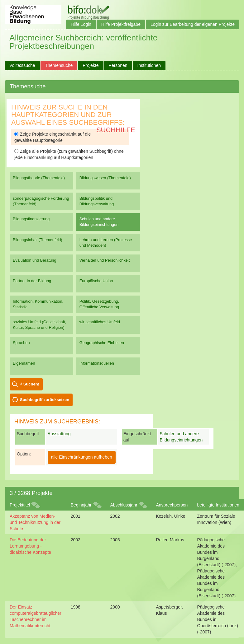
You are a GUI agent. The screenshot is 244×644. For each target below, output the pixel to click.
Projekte (91, 65)
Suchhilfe (116, 130)
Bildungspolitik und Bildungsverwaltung (97, 201)
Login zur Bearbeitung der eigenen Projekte (193, 24)
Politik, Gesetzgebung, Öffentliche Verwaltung (99, 304)
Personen (118, 65)
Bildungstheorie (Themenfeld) (39, 178)
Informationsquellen (97, 363)
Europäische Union (96, 281)
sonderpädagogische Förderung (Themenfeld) (41, 201)
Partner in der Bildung (32, 281)
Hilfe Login (81, 24)
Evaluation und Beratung (34, 260)
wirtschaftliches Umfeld (100, 322)
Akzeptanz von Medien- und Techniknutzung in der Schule (35, 522)
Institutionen (149, 65)
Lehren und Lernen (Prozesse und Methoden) (106, 243)
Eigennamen (24, 363)
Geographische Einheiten (102, 343)
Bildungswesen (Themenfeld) (105, 178)
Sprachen (21, 343)
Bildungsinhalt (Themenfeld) (38, 240)
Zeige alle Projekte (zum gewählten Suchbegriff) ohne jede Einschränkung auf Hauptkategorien (69, 154)
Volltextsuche (22, 65)
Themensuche (59, 65)
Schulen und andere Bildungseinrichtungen (99, 222)
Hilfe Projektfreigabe (121, 24)
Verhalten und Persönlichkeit (105, 260)
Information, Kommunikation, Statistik (38, 304)
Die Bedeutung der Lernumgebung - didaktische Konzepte (30, 546)
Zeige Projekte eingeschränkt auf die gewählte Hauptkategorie (53, 137)
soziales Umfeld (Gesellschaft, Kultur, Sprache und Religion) (39, 325)
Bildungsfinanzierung (31, 219)
